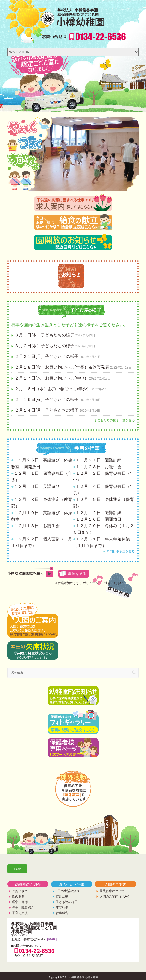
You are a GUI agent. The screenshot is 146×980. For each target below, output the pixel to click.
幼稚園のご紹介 (28, 885)
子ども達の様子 (67, 902)
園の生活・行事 (72, 885)
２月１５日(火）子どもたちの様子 (47, 399)
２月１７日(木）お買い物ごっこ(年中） (51, 378)
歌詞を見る (77, 574)
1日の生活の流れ (68, 891)
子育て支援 (20, 913)
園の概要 (18, 897)
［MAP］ (52, 939)
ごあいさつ (20, 891)
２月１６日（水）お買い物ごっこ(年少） (53, 389)
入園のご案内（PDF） (115, 897)
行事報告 (62, 913)
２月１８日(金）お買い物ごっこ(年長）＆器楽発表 (62, 367)
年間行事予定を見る (121, 551)
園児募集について (112, 891)
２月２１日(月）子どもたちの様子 (47, 356)
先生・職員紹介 (23, 907)
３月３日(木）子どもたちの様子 (44, 335)
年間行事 (62, 907)
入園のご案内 (115, 885)
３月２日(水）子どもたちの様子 (44, 346)
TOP (17, 869)
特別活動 (62, 897)
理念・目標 (20, 902)
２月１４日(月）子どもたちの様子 (47, 410)
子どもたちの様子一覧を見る (114, 420)
